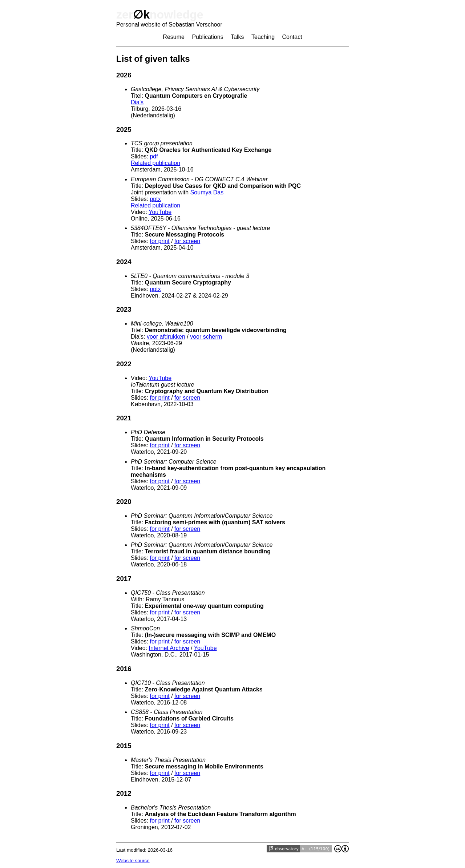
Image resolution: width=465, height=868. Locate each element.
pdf (154, 156)
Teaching (263, 37)
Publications (207, 37)
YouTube (160, 212)
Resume (174, 37)
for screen (187, 241)
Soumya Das (207, 192)
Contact (292, 37)
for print (159, 241)
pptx (155, 199)
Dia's (137, 102)
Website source (133, 861)
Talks (237, 37)
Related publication (155, 163)
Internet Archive (169, 648)
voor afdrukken (166, 337)
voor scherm (206, 337)
